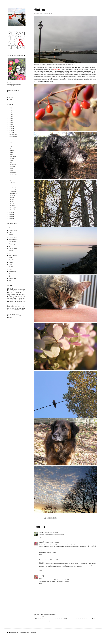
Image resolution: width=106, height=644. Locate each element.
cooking (15, 296)
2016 (10, 122)
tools (14, 310)
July (11, 198)
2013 (10, 128)
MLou (24, 291)
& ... (11, 181)
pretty (11, 162)
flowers (15, 298)
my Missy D (11, 259)
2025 (10, 110)
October (12, 192)
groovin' (12, 160)
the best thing (13, 189)
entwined (12, 150)
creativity (20, 296)
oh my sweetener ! (13, 241)
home (24, 298)
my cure (10, 275)
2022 (10, 116)
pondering (23, 303)
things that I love (15, 308)
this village (22, 308)
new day (12, 152)
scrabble (12, 140)
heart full (11, 257)
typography (18, 310)
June (11, 200)
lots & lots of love (12, 245)
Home (65, 618)
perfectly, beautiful (13, 255)
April (11, 204)
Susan (40, 518)
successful (11, 252)
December (12, 134)
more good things (12, 271)
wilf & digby (13, 183)
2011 (10, 132)
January (12, 210)
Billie (21, 289)
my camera (11, 243)
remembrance (13, 173)
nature (18, 301)
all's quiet (11, 266)
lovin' (10, 268)
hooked (11, 154)
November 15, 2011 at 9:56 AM (51, 532)
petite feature (13, 144)
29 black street (12, 289)
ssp (11, 177)
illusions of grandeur (13, 231)
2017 (10, 120)
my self (10, 232)
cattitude (12, 158)
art (22, 293)
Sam (15, 293)
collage (10, 296)
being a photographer (13, 239)
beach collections (11, 294)
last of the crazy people (14, 229)
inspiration (10, 301)
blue (11, 142)
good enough (13, 179)
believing (11, 250)
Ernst (11, 291)
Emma (9, 291)
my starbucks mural (13, 227)
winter (23, 310)
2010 (10, 212)
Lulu (21, 291)
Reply (40, 537)
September (13, 194)
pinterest (10, 99)
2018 (10, 118)
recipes (12, 307)
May (11, 202)
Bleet (24, 289)
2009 (10, 214)
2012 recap (11, 234)
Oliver (9, 293)
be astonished (12, 236)
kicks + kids (12, 167)
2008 (10, 217)
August (12, 196)
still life (9, 308)
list (11, 148)
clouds (24, 294)
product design (10, 305)
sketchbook (23, 307)
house (9, 300)
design (9, 298)
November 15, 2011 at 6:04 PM (52, 576)
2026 (10, 108)
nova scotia (23, 301)
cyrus (24, 296)
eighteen (10, 270)
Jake (16, 291)
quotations (17, 305)
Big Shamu (42, 532)
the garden (11, 263)
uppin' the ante (13, 156)
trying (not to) (13, 187)
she (9, 247)
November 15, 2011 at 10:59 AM (52, 543)
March (12, 206)
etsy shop (11, 98)
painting (14, 303)
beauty (10, 280)
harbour (20, 298)
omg (12, 303)
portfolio (11, 94)
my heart (11, 264)
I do (11, 146)
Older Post (93, 618)
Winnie (18, 293)
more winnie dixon (13, 238)
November (13, 136)
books (17, 294)
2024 (10, 112)
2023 (10, 114)
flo (9, 254)
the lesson (11, 261)
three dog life (10, 310)
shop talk (18, 307)
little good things (14, 175)
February (12, 208)
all (9, 273)
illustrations (22, 300)
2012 (10, 130)
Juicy (19, 291)
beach (24, 293)
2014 (10, 126)
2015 (10, 124)
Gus (14, 291)
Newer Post (37, 618)
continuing (12, 185)
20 (9, 277)
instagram (11, 96)
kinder (11, 171)
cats (20, 294)
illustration (14, 300)
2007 (10, 219)
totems (11, 169)
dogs (11, 298)
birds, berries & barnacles (15, 138)
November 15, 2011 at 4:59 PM (52, 560)
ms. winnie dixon (12, 279)
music (15, 301)
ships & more (13, 164)
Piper (12, 293)
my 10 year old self (13, 248)
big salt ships (56, 69)
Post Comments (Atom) (45, 621)
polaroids (19, 303)
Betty (19, 289)
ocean (9, 303)
